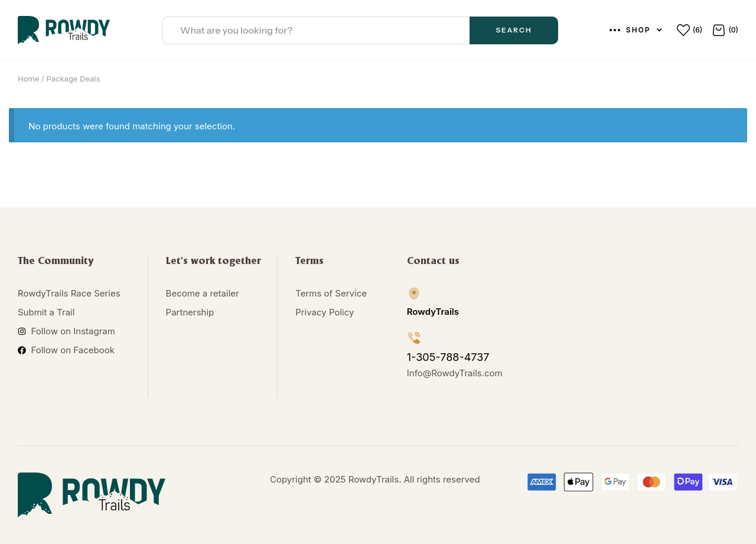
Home (28, 79)
